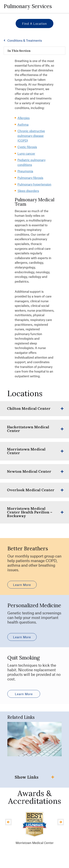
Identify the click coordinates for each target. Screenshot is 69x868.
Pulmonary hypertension (34, 184)
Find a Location (34, 23)
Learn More (22, 585)
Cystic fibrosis (27, 147)
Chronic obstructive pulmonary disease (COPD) (31, 136)
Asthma (23, 124)
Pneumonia (25, 171)
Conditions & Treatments (25, 40)
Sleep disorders (28, 191)
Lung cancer (26, 153)
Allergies (24, 118)
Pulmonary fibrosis (30, 178)
